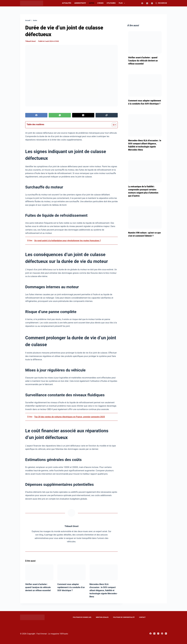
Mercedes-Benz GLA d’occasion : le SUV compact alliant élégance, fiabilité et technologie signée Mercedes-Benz (104, 590)
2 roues (100, 3)
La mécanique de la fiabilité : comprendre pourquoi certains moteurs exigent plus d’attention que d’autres (143, 191)
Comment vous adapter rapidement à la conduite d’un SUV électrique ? (71, 587)
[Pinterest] (162, 634)
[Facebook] (142, 3)
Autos (92, 3)
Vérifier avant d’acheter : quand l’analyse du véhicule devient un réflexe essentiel (38, 587)
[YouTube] (166, 634)
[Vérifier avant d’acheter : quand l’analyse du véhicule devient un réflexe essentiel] (39, 572)
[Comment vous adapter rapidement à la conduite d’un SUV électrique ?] (71, 572)
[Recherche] (161, 3)
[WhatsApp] (60, 115)
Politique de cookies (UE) (82, 617)
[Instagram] (152, 3)
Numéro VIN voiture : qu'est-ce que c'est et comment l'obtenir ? (144, 234)
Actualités (67, 3)
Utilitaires (111, 3)
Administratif (80, 3)
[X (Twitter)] (147, 3)
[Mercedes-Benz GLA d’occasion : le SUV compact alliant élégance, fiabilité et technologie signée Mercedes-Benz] (104, 572)
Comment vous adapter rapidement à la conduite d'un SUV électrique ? (144, 102)
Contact (142, 617)
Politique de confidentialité (124, 617)
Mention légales (102, 617)
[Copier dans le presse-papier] (107, 115)
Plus (122, 3)
